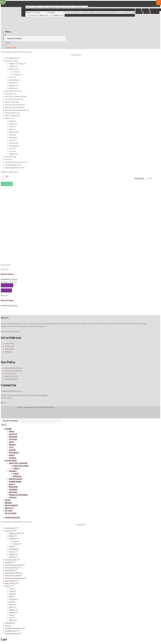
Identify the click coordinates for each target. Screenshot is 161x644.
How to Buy (9, 343)
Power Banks (81, 12)
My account (155, 12)
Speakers (102, 12)
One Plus (34, 7)
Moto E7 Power (7, 274)
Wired (55, 15)
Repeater (95, 12)
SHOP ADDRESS (11, 505)
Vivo (11, 447)
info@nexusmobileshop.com (12, 391)
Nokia (80, 7)
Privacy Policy (10, 373)
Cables (46, 15)
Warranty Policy (11, 376)
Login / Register (12, 517)
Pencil (89, 12)
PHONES (25, 4)
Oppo (53, 7)
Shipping (8, 352)
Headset (52, 12)
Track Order (10, 346)
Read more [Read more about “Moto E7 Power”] (7, 285)
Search (8, 43)
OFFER (138, 10)
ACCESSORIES (27, 10)
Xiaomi (67, 7)
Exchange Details (12, 379)
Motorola (74, 7)
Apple (28, 7)
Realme (58, 7)
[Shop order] (143, 178)
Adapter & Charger (33, 12)
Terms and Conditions (13, 371)
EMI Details (10, 349)
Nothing (47, 7)
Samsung (41, 7)
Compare (6, 290)
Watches (109, 12)
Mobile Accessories (120, 12)
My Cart (147, 12)
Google (85, 7)
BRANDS (145, 10)
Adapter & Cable (36, 15)
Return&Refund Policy (14, 368)
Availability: (5, 282)
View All (132, 12)
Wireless (61, 15)
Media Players (70, 12)
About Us (139, 12)
